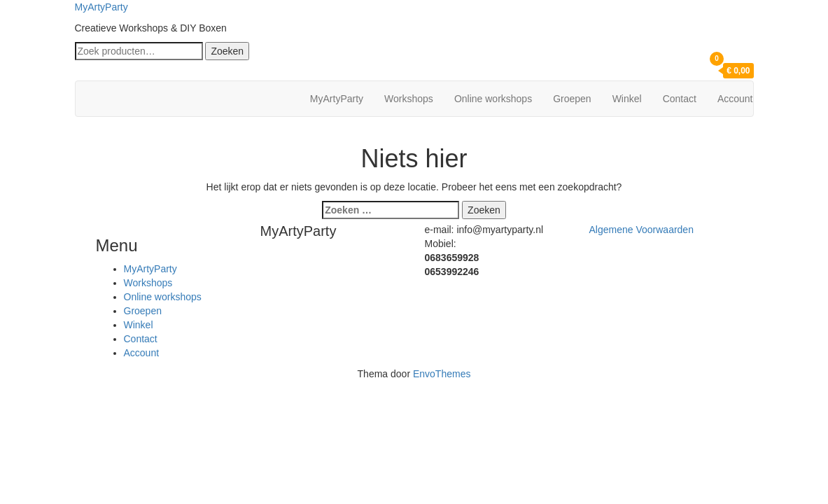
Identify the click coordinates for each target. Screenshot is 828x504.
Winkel (627, 99)
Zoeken (227, 51)
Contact (680, 99)
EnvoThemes (442, 374)
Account (735, 99)
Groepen (572, 99)
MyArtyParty (101, 7)
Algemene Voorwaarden (641, 230)
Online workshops (493, 99)
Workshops (409, 99)
